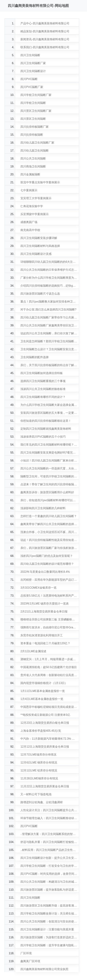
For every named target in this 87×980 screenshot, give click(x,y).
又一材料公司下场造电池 (36, 794)
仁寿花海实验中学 (32, 206)
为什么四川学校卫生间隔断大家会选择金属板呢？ (49, 405)
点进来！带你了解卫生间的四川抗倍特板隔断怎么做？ (49, 484)
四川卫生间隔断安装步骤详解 (39, 238)
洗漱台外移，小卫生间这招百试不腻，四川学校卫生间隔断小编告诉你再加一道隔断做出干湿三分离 (49, 532)
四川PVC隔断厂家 (32, 87)
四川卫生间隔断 (30, 55)
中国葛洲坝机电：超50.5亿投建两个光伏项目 (49, 667)
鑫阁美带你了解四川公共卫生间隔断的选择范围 (49, 524)
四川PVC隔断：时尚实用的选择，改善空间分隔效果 (49, 874)
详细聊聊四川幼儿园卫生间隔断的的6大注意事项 (49, 262)
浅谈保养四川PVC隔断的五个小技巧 (43, 437)
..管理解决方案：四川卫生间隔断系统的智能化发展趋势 (49, 834)
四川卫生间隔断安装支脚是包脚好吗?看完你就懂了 (49, 453)
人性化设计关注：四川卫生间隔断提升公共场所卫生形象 (49, 810)
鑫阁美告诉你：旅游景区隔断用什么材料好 (47, 492)
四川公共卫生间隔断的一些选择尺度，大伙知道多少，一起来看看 (49, 468)
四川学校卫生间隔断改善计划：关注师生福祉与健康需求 (49, 914)
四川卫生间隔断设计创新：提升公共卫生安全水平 (49, 858)
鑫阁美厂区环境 (30, 961)
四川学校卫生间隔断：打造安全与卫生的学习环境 (49, 866)
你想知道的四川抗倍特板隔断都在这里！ (46, 421)
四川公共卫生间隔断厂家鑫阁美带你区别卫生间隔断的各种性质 (49, 325)
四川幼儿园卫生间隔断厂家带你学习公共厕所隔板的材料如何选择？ (49, 317)
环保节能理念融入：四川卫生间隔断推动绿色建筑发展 (49, 818)
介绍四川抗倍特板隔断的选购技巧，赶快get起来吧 (49, 286)
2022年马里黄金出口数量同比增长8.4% (45, 572)
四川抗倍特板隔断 (32, 135)
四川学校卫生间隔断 (33, 103)
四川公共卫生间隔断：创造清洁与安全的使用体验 (49, 921)
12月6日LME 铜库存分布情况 (39, 763)
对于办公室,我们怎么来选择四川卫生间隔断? (48, 310)
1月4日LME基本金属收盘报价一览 (42, 699)
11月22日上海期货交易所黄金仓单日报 (45, 786)
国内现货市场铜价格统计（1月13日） (44, 683)
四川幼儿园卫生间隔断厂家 (37, 143)
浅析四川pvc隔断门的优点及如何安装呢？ (47, 556)
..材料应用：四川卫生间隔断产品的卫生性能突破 (49, 850)
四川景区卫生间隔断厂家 (36, 111)
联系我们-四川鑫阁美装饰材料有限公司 (45, 47)
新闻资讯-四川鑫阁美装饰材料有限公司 (45, 39)
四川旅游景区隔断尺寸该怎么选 (40, 294)
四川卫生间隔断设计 (33, 71)
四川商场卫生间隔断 (33, 166)
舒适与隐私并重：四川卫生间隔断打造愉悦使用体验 (49, 842)
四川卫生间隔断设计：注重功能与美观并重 (47, 929)
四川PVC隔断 (29, 79)
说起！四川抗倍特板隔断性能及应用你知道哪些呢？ (49, 540)
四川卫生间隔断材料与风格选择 (40, 246)
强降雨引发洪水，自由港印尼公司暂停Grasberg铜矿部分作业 (49, 627)
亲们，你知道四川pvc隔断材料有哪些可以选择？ (49, 500)
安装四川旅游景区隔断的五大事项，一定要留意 (49, 413)
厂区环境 (26, 953)
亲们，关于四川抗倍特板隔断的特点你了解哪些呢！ (49, 365)
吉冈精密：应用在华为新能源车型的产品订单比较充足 (49, 580)
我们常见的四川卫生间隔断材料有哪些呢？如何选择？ (49, 445)
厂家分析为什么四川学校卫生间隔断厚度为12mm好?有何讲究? (49, 278)
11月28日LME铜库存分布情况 (39, 778)
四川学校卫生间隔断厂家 (36, 95)
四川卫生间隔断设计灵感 (36, 254)
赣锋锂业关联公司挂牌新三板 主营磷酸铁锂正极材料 (49, 619)
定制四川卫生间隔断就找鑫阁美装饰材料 (46, 429)
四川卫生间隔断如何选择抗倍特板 (42, 373)
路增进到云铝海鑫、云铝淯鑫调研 (42, 802)
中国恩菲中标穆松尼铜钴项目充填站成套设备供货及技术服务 (49, 707)
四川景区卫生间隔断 (33, 119)
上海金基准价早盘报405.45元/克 (41, 731)
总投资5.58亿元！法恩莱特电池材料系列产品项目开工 (49, 596)
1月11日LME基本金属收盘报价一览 (43, 691)
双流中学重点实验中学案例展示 (40, 182)
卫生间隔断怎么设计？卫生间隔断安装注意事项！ (49, 349)
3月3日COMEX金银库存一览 (38, 588)
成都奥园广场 (29, 222)
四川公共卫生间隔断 (33, 159)
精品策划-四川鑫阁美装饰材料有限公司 (45, 31)
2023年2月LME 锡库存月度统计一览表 (45, 604)
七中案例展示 (29, 190)
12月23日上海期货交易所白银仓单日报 (45, 723)
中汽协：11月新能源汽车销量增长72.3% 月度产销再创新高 (49, 739)
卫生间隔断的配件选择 (35, 357)
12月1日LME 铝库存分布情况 (39, 770)
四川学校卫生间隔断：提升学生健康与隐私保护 (49, 945)
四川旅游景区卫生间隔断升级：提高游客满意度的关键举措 (49, 906)
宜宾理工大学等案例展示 (36, 198)
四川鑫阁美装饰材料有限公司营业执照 (44, 969)
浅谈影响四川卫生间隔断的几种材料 (43, 508)
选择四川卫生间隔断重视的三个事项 (43, 381)
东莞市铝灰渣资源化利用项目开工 (42, 635)
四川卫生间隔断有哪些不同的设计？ (43, 397)
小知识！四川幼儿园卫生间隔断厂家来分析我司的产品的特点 (49, 461)
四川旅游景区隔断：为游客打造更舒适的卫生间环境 (49, 937)
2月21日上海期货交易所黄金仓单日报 (44, 612)
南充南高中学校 (30, 230)
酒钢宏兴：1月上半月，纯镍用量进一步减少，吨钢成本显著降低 (49, 659)
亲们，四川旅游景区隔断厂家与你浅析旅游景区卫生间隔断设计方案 (49, 548)
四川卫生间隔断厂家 (33, 63)
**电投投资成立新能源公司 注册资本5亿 (45, 715)
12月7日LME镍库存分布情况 (38, 755)
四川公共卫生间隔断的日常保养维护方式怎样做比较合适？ (49, 270)
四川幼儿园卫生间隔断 (35, 151)
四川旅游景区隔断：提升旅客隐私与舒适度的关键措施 (49, 890)
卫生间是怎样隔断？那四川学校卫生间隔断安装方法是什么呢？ (49, 341)
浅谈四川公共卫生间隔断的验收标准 (43, 389)
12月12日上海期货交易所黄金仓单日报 (45, 747)
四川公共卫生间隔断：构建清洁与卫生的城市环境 (49, 882)
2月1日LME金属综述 (33, 651)
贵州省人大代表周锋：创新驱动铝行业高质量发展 (49, 675)
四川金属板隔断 (30, 174)
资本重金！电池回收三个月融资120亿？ (45, 643)
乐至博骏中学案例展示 (35, 214)
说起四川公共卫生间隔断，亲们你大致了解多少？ (49, 333)
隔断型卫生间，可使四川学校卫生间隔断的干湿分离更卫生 (49, 476)
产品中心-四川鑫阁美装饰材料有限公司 (45, 23)
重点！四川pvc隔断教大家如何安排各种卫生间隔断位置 (49, 302)
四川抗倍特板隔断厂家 (35, 127)
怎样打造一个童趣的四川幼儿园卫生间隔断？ (49, 516)
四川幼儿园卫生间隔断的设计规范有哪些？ (47, 564)
